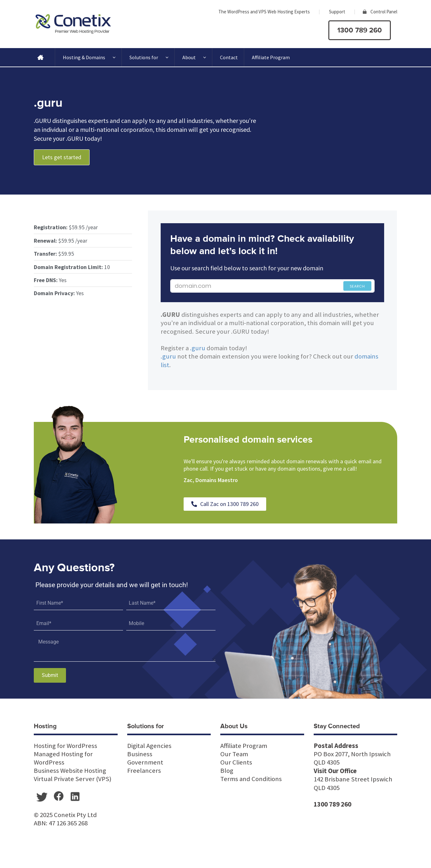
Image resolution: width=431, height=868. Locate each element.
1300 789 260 (360, 30)
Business (140, 754)
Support (337, 12)
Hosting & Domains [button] (89, 57)
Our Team (234, 754)
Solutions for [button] (149, 57)
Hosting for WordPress (66, 746)
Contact (229, 57)
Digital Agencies (149, 746)
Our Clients (236, 762)
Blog (227, 771)
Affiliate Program (271, 57)
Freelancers (144, 771)
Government (145, 762)
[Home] (40, 57)
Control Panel (384, 12)
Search (357, 286)
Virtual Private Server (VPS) (73, 779)
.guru (198, 348)
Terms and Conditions (251, 779)
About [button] (194, 57)
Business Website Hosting (70, 771)
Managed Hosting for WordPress (63, 758)
